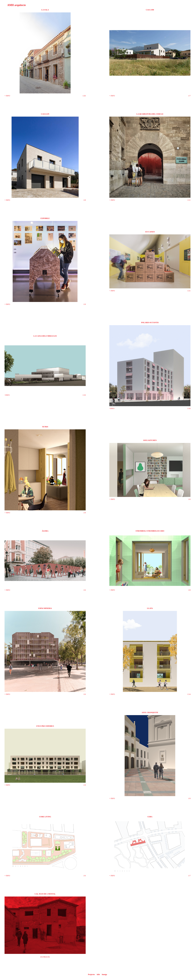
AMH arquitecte (17, 5)
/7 (190, 96)
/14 (189, 694)
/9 (85, 304)
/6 (190, 499)
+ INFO (7, 96)
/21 (189, 291)
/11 (189, 200)
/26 (85, 96)
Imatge (104, 974)
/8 (85, 200)
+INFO (7, 395)
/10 (85, 395)
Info (98, 974)
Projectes (91, 974)
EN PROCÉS (45, 957)
